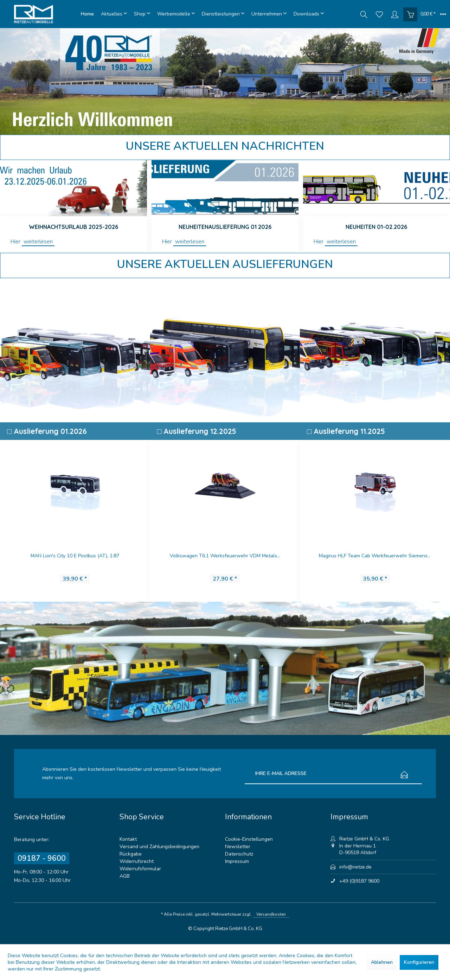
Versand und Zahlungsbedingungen (159, 847)
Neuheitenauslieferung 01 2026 (225, 227)
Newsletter (238, 847)
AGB (125, 876)
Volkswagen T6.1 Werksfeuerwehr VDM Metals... (225, 556)
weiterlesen (38, 242)
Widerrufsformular (140, 869)
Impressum (237, 861)
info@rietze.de (355, 867)
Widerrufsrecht (137, 861)
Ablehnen (382, 962)
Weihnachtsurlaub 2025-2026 (73, 227)
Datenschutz (239, 854)
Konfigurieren (419, 962)
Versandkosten (271, 914)
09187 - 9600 (42, 858)
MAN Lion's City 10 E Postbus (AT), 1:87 (75, 556)
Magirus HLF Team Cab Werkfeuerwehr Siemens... (375, 556)
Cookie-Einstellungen (249, 839)
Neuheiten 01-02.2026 (376, 227)
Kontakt (128, 839)
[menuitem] (87, 14)
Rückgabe (131, 854)
